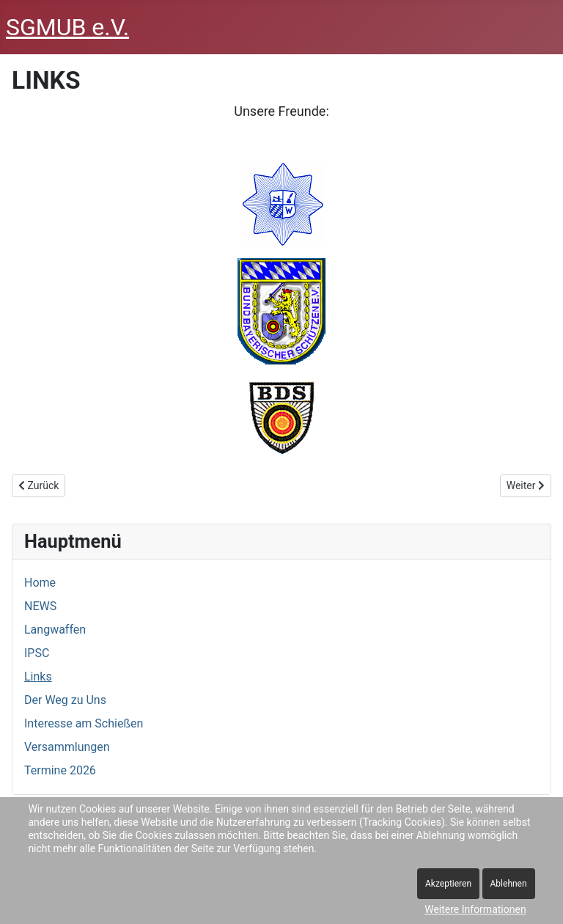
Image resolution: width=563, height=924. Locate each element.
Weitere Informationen (475, 909)
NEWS (40, 606)
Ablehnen (509, 884)
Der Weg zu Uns (65, 700)
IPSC (37, 653)
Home (40, 583)
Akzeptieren (448, 884)
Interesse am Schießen (84, 723)
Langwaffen (55, 630)
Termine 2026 (60, 770)
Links (38, 676)
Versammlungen (67, 747)
